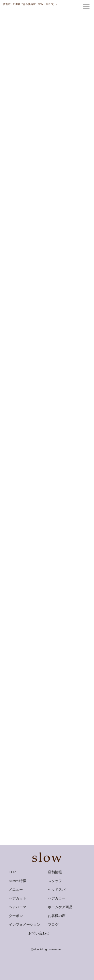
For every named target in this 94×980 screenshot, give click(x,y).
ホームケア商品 (60, 907)
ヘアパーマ (18, 907)
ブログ (53, 924)
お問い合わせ (39, 933)
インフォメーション (25, 924)
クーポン (16, 916)
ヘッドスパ (57, 889)
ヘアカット (18, 898)
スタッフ (55, 881)
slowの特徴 (18, 881)
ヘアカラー (57, 898)
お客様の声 (57, 916)
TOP (12, 872)
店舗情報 (55, 872)
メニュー (16, 889)
